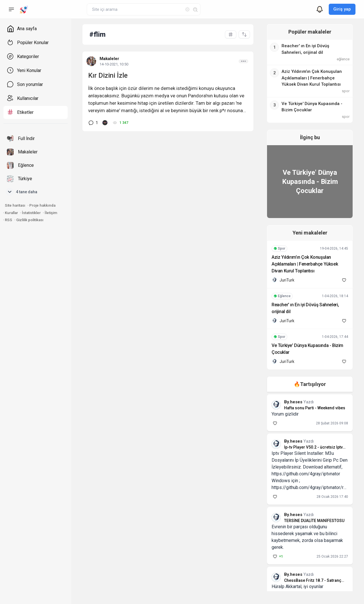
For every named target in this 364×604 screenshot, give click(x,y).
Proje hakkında (42, 205)
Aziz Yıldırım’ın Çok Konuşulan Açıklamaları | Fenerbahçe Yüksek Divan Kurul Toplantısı (306, 264)
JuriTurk (282, 280)
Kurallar (11, 213)
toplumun (104, 103)
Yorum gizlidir (281, 414)
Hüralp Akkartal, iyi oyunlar (293, 580)
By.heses (289, 402)
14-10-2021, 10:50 (114, 64)
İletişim (51, 213)
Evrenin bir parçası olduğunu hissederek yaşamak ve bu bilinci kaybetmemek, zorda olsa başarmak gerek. (307, 534)
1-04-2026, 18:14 (335, 296)
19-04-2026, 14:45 (334, 248)
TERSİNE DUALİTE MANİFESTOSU (310, 521)
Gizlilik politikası (30, 220)
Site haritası (15, 205)
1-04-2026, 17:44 (335, 337)
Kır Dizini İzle (108, 75)
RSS (9, 220)
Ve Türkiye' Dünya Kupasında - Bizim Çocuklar (308, 182)
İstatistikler (31, 213)
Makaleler (109, 59)
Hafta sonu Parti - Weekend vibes (310, 408)
